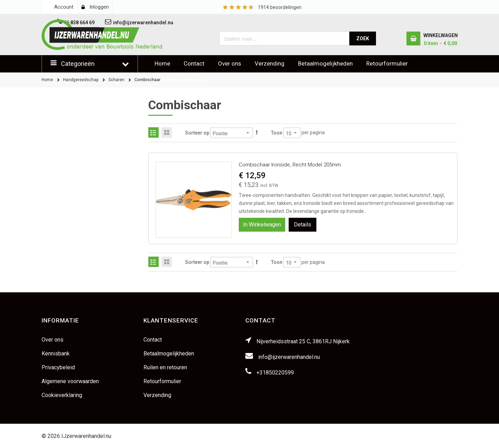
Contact (194, 63)
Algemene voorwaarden (70, 381)
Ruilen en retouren (165, 367)
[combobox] (285, 38)
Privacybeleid (58, 367)
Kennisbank (56, 354)
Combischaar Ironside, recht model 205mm (290, 165)
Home (162, 63)
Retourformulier (387, 63)
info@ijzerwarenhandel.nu (289, 357)
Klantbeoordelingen (180, 80)
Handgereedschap (81, 80)
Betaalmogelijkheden (325, 63)
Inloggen (99, 7)
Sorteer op (197, 133)
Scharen (116, 80)
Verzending (270, 63)
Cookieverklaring (62, 395)
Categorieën (78, 64)
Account (64, 7)
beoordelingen (280, 7)
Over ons (230, 63)
